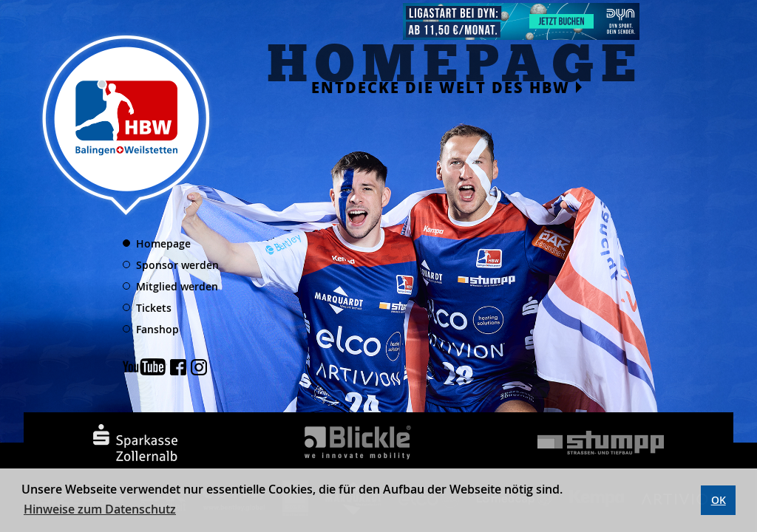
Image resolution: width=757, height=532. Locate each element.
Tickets (154, 308)
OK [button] (719, 500)
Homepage (163, 243)
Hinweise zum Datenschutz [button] (100, 509)
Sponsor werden (177, 265)
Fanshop (157, 329)
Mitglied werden (177, 286)
